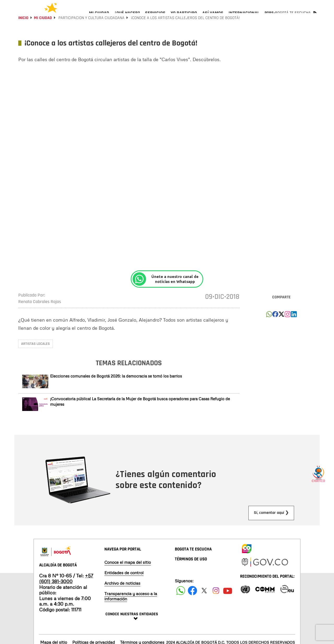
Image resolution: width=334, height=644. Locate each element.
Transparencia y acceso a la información (131, 610)
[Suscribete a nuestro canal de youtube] (228, 605)
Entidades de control (124, 587)
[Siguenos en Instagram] (216, 605)
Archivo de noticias (122, 597)
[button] (269, 330)
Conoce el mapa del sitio (128, 576)
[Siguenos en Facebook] (181, 605)
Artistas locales (35, 358)
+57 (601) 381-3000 (66, 593)
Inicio (23, 32)
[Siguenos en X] (204, 605)
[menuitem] (99, 17)
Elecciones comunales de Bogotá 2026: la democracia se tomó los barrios (116, 390)
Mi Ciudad (43, 32)
